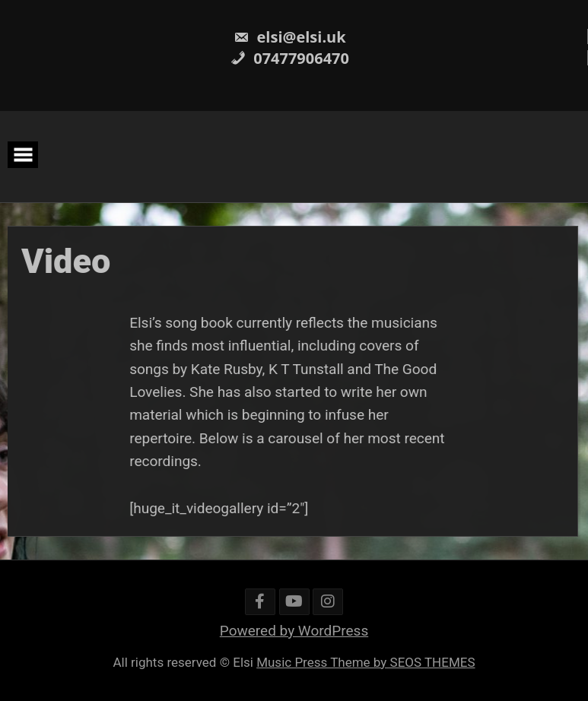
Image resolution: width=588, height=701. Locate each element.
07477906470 (290, 58)
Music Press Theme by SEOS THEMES (366, 662)
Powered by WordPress (294, 631)
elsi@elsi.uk (289, 37)
